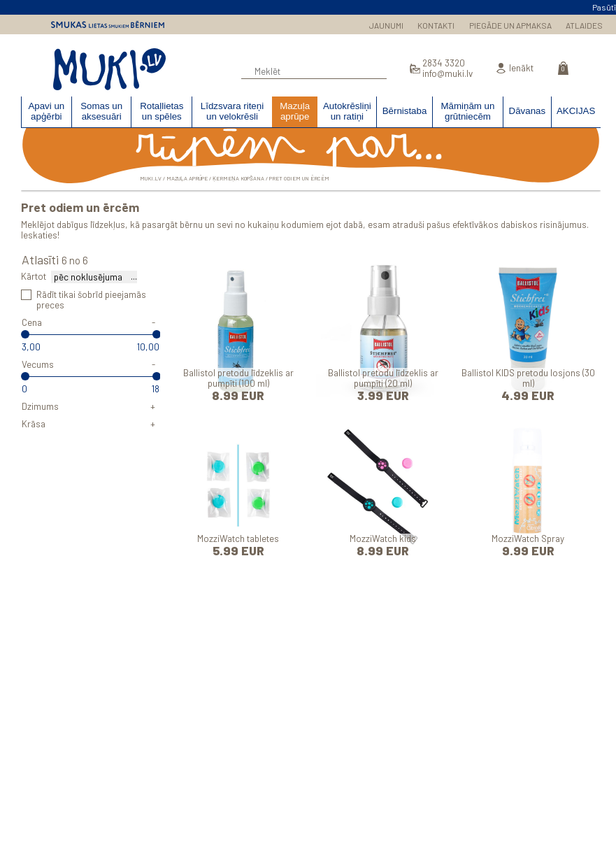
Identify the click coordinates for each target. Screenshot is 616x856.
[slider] (25, 334)
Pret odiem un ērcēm (299, 178)
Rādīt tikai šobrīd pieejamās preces (91, 300)
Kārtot (34, 276)
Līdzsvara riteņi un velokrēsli (232, 111)
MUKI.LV (109, 70)
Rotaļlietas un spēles (162, 111)
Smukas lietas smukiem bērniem (107, 24)
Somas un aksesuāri (101, 111)
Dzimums (40, 406)
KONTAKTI (436, 25)
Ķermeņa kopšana (238, 178)
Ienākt (521, 68)
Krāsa (34, 424)
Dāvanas (528, 111)
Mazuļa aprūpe (295, 111)
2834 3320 (444, 63)
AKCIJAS (576, 111)
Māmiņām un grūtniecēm (467, 111)
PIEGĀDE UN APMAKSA (510, 25)
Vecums (38, 364)
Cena (32, 322)
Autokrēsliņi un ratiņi (347, 111)
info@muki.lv (447, 74)
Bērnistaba (405, 111)
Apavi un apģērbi (46, 111)
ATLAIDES (584, 25)
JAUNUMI (386, 25)
